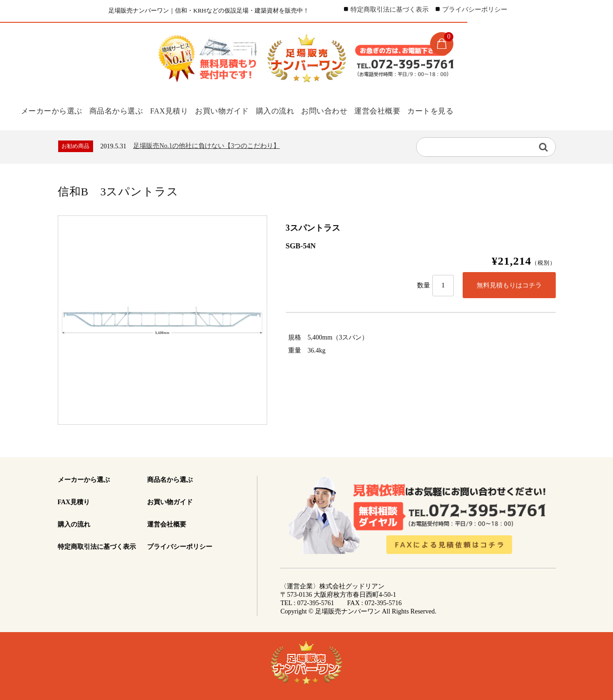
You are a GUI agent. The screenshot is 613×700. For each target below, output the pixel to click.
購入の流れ (288, 110)
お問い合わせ (342, 110)
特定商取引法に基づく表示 (390, 10)
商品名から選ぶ (117, 110)
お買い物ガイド (231, 110)
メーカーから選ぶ (50, 110)
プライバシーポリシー (475, 10)
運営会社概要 (400, 110)
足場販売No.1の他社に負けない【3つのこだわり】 (206, 145)
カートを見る (457, 110)
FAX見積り (174, 110)
